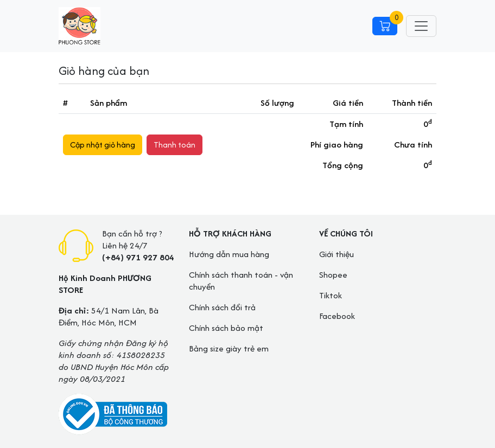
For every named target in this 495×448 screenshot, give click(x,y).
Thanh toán (174, 145)
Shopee (333, 275)
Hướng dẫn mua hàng (229, 254)
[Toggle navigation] (421, 26)
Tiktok (331, 295)
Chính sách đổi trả (222, 307)
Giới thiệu (337, 254)
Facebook (337, 316)
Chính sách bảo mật (226, 328)
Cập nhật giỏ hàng (103, 145)
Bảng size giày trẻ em (229, 348)
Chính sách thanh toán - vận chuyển (241, 281)
